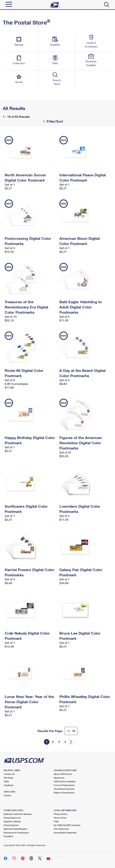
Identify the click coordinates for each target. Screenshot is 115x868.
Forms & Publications (64, 785)
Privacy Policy (61, 814)
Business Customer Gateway (18, 814)
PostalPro (8, 836)
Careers (7, 795)
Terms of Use (60, 818)
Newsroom (59, 778)
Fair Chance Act (61, 829)
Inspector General (12, 821)
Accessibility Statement (65, 833)
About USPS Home (63, 774)
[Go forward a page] (71, 742)
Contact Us (9, 774)
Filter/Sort (54, 121)
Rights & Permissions (64, 793)
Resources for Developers (16, 833)
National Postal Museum (15, 829)
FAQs (6, 781)
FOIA (56, 821)
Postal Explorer (11, 825)
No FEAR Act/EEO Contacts (67, 825)
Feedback (8, 785)
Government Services (64, 789)
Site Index (8, 778)
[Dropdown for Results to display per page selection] (71, 731)
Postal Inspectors (12, 818)
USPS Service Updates (65, 781)
